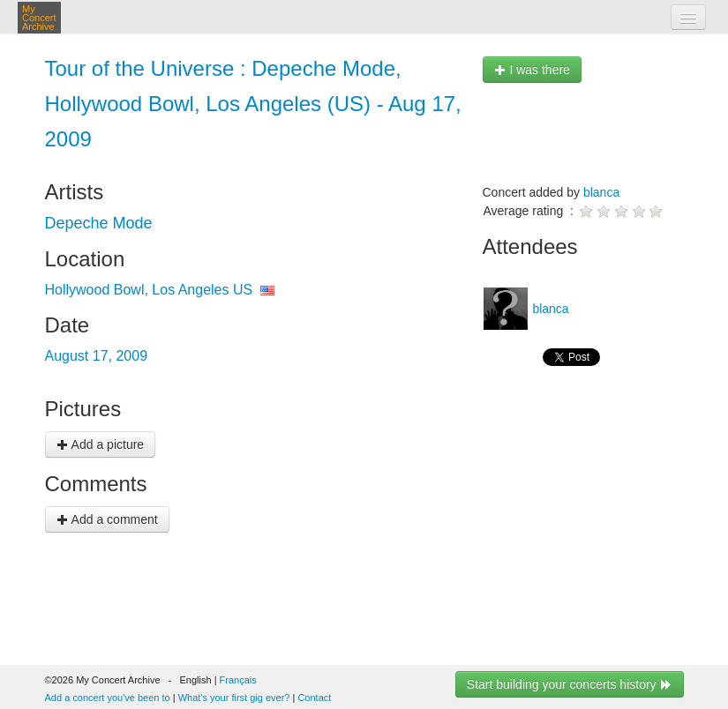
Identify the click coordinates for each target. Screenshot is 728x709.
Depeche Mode (99, 223)
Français (238, 680)
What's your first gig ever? (234, 698)
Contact (314, 698)
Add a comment (107, 519)
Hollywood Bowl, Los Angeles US (149, 290)
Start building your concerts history (570, 684)
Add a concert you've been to (108, 698)
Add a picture (101, 444)
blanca (601, 192)
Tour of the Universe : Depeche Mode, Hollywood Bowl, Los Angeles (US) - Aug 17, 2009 (253, 104)
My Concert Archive (39, 18)
